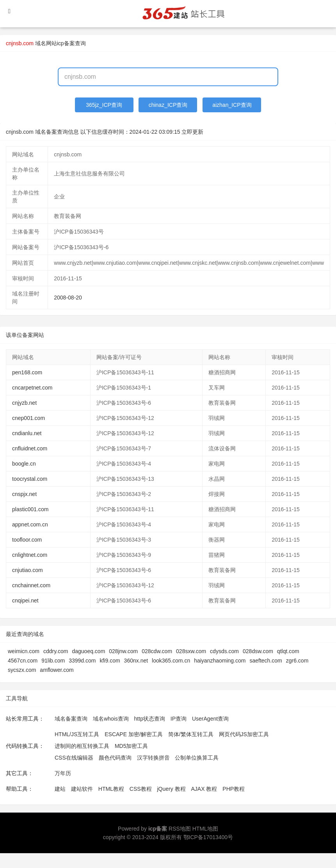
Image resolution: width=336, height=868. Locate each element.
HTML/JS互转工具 (77, 734)
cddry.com (56, 651)
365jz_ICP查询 (104, 105)
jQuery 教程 (171, 789)
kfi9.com (110, 661)
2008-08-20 (68, 298)
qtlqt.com (288, 651)
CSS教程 (141, 789)
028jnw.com (123, 651)
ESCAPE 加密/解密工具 (134, 734)
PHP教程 (234, 789)
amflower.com (57, 670)
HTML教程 (111, 789)
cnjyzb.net (24, 403)
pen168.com (27, 372)
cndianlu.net (27, 433)
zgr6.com (297, 661)
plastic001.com (30, 509)
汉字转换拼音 (153, 758)
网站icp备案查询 (66, 43)
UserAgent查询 (210, 719)
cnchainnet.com (31, 585)
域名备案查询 (71, 719)
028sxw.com (191, 651)
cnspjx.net (24, 494)
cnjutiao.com (28, 570)
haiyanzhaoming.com (220, 661)
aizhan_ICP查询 (232, 105)
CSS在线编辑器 (74, 758)
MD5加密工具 (132, 746)
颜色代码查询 (115, 758)
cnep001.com (28, 418)
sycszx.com (22, 670)
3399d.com (82, 661)
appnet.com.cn (30, 524)
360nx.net (136, 661)
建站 (60, 789)
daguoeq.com (88, 651)
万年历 (63, 773)
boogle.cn (24, 464)
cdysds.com (224, 651)
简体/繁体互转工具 (191, 734)
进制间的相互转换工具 (82, 746)
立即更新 (192, 132)
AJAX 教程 (204, 789)
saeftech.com (266, 661)
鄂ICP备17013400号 (208, 837)
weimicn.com (24, 651)
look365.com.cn (171, 661)
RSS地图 (180, 829)
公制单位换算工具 (197, 758)
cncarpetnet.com (32, 388)
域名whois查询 (111, 719)
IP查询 (179, 719)
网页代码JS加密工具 (244, 734)
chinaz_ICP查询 (168, 105)
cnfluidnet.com (30, 448)
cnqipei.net (25, 601)
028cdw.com (157, 651)
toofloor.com (27, 540)
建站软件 (82, 789)
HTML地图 (205, 829)
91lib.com (53, 661)
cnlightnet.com (30, 555)
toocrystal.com (30, 479)
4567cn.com (23, 661)
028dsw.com (258, 651)
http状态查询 (150, 719)
